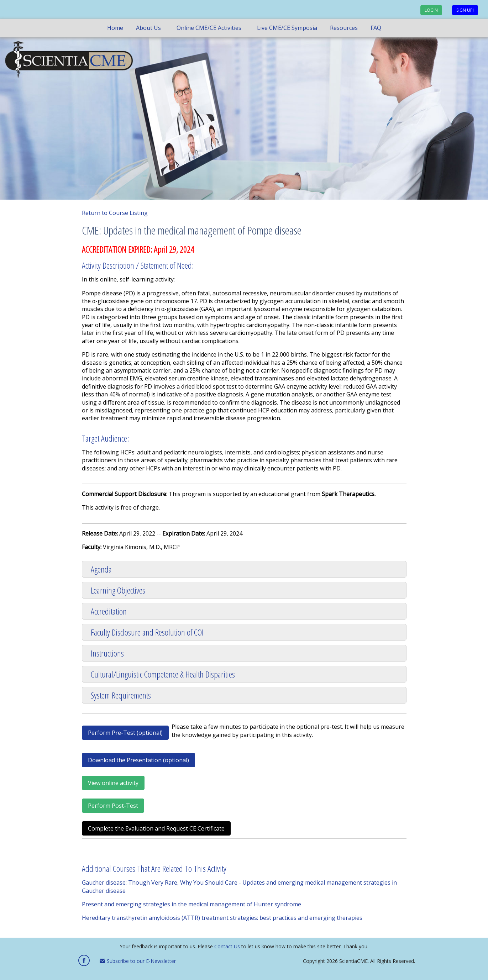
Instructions (107, 653)
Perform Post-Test (113, 806)
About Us (148, 28)
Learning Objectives (118, 590)
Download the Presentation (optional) (138, 760)
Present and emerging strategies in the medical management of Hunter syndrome (191, 904)
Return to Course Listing (115, 213)
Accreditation (109, 611)
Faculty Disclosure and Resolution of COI (147, 632)
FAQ (376, 28)
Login (431, 10)
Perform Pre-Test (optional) (125, 733)
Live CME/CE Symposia (287, 28)
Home (115, 28)
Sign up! (465, 10)
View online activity (113, 783)
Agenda (101, 569)
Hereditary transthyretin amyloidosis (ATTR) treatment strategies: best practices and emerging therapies (222, 918)
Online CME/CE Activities (209, 28)
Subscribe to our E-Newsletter (138, 961)
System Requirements (121, 695)
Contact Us (227, 946)
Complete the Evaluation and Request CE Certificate (156, 828)
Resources (344, 28)
